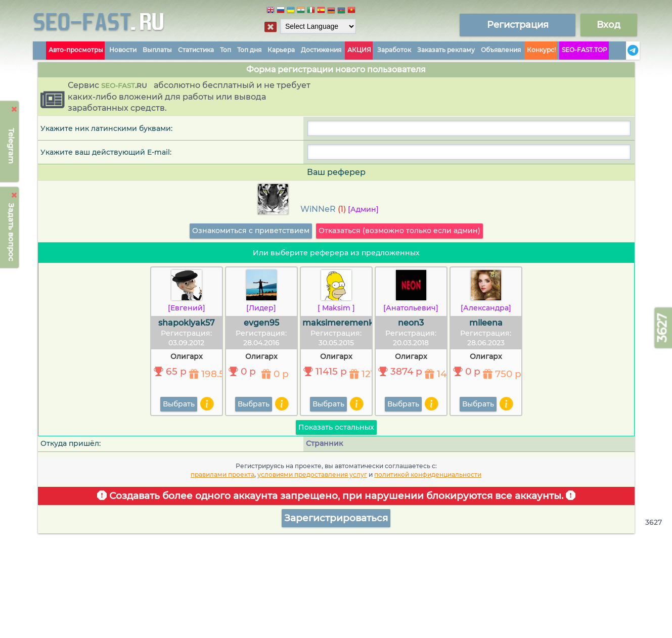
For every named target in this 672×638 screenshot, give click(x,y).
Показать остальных (336, 427)
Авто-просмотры (76, 50)
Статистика (196, 50)
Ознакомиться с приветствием (251, 231)
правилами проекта (222, 474)
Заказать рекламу (446, 50)
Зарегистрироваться (336, 518)
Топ (226, 50)
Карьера (281, 50)
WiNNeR (318, 209)
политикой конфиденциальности (428, 474)
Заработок (394, 50)
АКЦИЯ (359, 50)
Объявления (501, 50)
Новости (123, 50)
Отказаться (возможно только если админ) (399, 231)
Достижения (321, 50)
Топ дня (249, 50)
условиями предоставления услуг (312, 474)
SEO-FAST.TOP (585, 50)
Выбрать (179, 404)
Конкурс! (541, 50)
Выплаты (157, 50)
